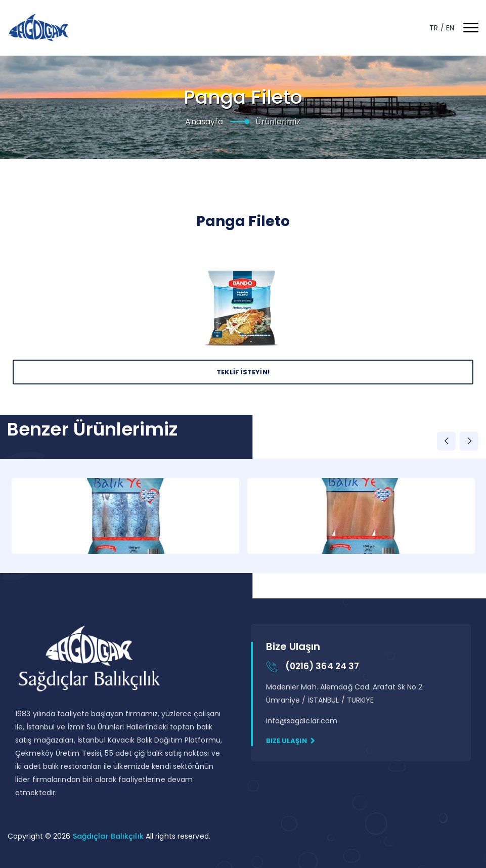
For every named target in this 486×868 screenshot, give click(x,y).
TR (435, 28)
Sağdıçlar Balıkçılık (109, 836)
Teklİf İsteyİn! (243, 372)
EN (450, 28)
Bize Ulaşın (291, 741)
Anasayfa (204, 122)
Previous (446, 441)
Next (469, 441)
